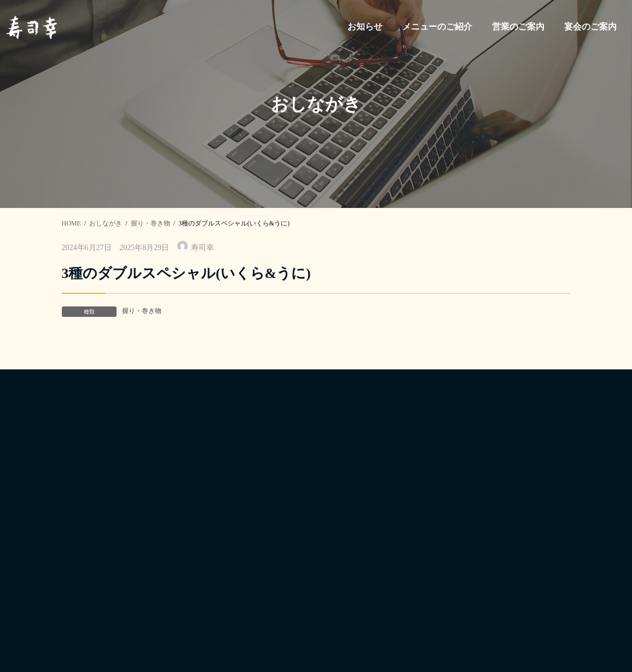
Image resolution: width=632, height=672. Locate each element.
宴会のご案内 (351, 602)
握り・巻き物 (142, 311)
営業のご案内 (351, 578)
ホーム (338, 506)
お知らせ (342, 530)
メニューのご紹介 (360, 554)
